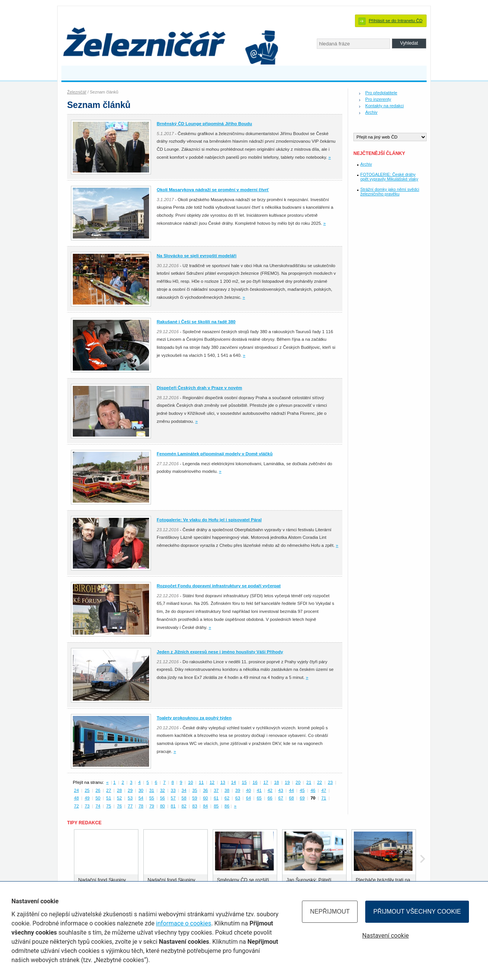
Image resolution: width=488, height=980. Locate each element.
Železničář (77, 92)
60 (205, 798)
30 (141, 790)
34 (184, 790)
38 (227, 790)
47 (324, 790)
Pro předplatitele (381, 93)
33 (173, 790)
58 (184, 798)
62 (227, 798)
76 (120, 806)
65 (259, 798)
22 (320, 782)
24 (76, 790)
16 (255, 782)
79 (152, 806)
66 (270, 798)
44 (291, 790)
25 (87, 790)
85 (216, 806)
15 (244, 782)
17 (266, 782)
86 (227, 806)
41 (259, 790)
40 (248, 790)
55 (152, 798)
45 (302, 790)
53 (130, 798)
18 (277, 782)
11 (201, 782)
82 (184, 806)
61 (216, 798)
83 (195, 806)
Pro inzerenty (378, 99)
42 (270, 790)
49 (87, 798)
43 (281, 790)
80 (163, 806)
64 (248, 798)
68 (291, 798)
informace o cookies (184, 923)
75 (109, 806)
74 (98, 806)
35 (195, 790)
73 (87, 806)
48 (76, 798)
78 (141, 806)
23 (330, 782)
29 (130, 790)
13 (223, 782)
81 (173, 806)
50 (98, 798)
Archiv (371, 112)
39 (238, 790)
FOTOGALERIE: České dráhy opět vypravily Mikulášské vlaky (389, 177)
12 (212, 782)
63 (238, 798)
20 (298, 782)
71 (324, 798)
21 (309, 782)
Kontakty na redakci (384, 106)
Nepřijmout (330, 911)
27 (109, 790)
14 (234, 782)
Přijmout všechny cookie (417, 911)
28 (120, 790)
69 (302, 798)
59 (195, 798)
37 (216, 790)
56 (163, 798)
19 (287, 782)
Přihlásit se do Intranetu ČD (396, 21)
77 (130, 806)
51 (109, 798)
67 (281, 798)
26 (98, 790)
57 (173, 798)
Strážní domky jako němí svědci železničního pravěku (390, 192)
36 (205, 790)
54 (141, 798)
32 (163, 790)
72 (76, 806)
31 (152, 790)
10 (190, 782)
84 (205, 806)
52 (120, 798)
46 (313, 790)
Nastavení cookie (385, 936)
